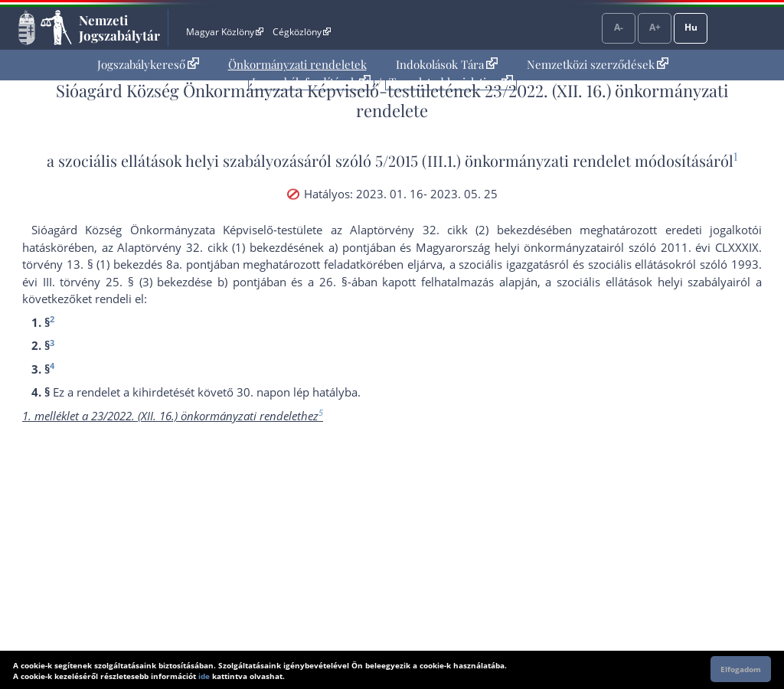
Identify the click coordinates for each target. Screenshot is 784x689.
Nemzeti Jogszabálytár (119, 28)
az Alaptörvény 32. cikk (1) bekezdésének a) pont (234, 247)
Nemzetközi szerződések (598, 64)
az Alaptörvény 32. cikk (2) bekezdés (438, 230)
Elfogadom (741, 669)
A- (619, 27)
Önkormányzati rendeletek (297, 64)
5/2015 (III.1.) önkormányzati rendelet (503, 160)
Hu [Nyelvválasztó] (691, 27)
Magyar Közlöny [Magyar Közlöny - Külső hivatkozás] (225, 32)
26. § (333, 282)
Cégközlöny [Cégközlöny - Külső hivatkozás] (302, 32)
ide (204, 676)
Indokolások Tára (447, 64)
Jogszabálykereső (148, 64)
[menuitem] (148, 65)
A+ (655, 27)
